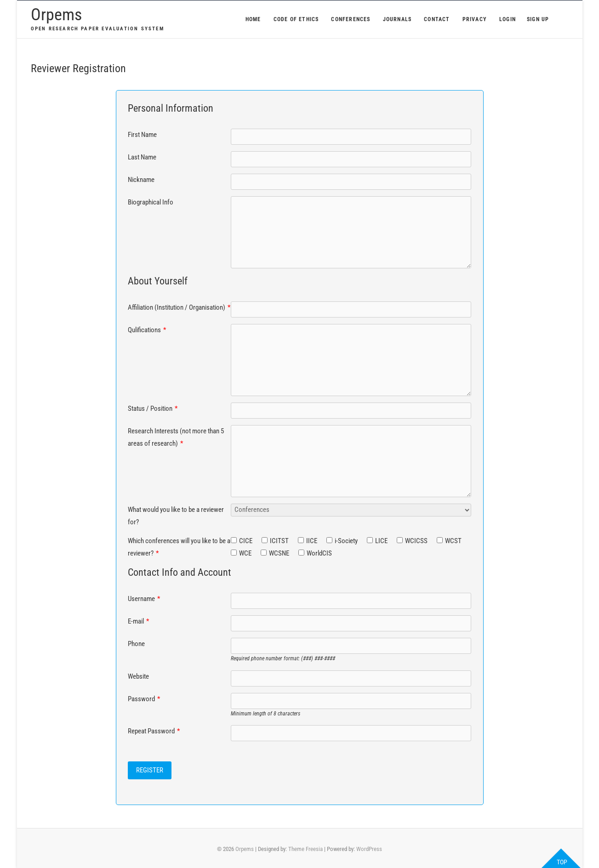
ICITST (279, 541)
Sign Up (538, 19)
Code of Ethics (296, 19)
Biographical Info (151, 202)
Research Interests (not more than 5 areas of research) (176, 437)
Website (138, 676)
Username (144, 599)
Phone (136, 644)
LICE (381, 541)
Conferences (351, 19)
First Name (142, 135)
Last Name (142, 157)
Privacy (475, 19)
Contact (437, 19)
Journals (397, 19)
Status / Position (153, 408)
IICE (312, 541)
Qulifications (147, 330)
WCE (245, 553)
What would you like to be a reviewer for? (176, 516)
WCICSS (416, 541)
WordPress (369, 849)
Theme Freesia (305, 849)
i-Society (346, 541)
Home (253, 19)
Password (144, 699)
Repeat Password (154, 731)
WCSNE (279, 553)
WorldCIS (319, 553)
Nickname (141, 180)
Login (508, 19)
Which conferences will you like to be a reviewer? (179, 547)
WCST (453, 541)
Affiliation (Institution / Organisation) (179, 307)
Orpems (56, 15)
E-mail (138, 621)
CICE (246, 541)
